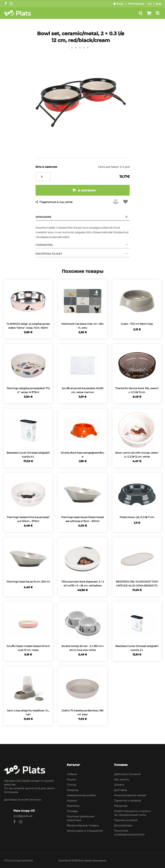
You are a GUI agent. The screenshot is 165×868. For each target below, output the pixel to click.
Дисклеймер (123, 825)
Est (150, 4)
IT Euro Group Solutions (18, 860)
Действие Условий (127, 774)
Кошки (71, 779)
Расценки (121, 806)
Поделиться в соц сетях (56, 202)
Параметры (44, 245)
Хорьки (72, 801)
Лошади (72, 811)
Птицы (71, 785)
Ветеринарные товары (83, 825)
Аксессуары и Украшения (85, 831)
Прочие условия (126, 820)
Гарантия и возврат (128, 801)
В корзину (84, 190)
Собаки (72, 774)
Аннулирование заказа (130, 795)
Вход (118, 4)
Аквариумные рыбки (81, 795)
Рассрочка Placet (49, 254)
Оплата (119, 785)
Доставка (120, 790)
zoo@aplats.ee (23, 816)
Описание (43, 217)
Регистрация (136, 4)
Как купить (122, 779)
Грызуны (73, 790)
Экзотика (73, 806)
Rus (159, 4)
